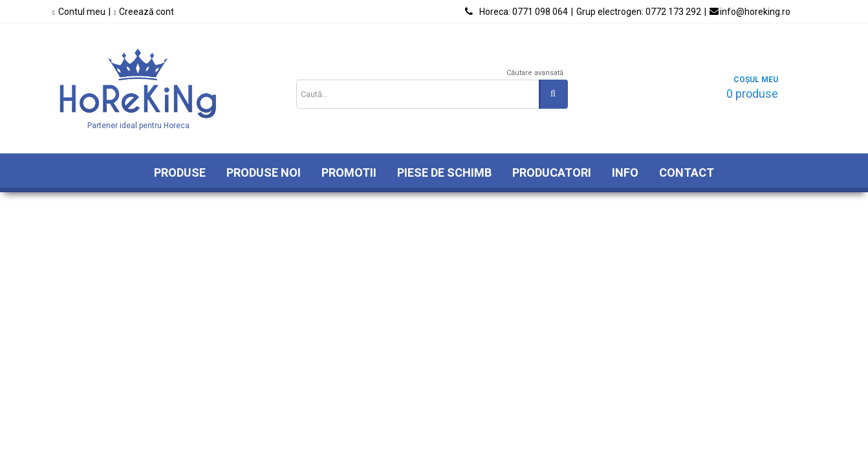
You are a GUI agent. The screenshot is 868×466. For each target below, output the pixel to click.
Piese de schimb (444, 172)
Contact (687, 172)
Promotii (349, 172)
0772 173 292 (639, 12)
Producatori (552, 172)
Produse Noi (264, 172)
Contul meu (82, 12)
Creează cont (146, 12)
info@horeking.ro (755, 12)
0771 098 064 (524, 12)
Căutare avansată (535, 73)
